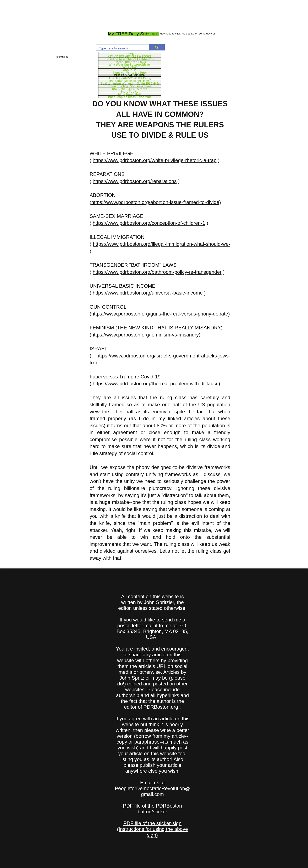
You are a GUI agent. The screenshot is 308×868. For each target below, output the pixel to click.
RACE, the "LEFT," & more (130, 89)
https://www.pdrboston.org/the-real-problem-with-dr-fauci (155, 384)
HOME (130, 54)
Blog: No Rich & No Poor (130, 72)
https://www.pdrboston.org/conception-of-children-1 (149, 223)
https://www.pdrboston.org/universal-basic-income (148, 293)
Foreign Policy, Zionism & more (130, 86)
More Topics (130, 91)
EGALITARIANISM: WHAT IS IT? (130, 78)
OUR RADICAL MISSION (130, 75)
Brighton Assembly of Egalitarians (130, 59)
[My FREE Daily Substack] (134, 34)
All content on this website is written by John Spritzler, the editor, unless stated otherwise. (152, 602)
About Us (130, 70)
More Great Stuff (130, 94)
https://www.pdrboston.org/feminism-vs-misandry (145, 335)
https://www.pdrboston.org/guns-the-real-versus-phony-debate (160, 314)
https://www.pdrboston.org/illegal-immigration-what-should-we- (162, 244)
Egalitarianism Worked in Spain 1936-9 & (130, 83)
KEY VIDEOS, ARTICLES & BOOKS (130, 56)
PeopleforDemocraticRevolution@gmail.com (152, 791)
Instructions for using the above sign (153, 832)
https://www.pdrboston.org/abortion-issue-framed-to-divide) (156, 202)
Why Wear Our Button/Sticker (130, 64)
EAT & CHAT (130, 67)
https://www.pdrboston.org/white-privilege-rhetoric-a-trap (155, 160)
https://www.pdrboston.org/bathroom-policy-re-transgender (157, 272)
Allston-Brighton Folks (130, 62)
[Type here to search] (120, 48)
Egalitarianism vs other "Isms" (130, 81)
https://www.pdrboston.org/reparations (135, 181)
